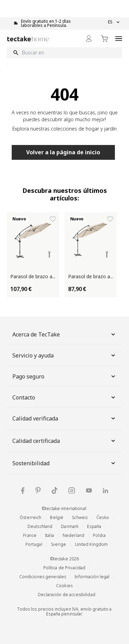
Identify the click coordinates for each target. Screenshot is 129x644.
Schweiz (80, 517)
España (94, 526)
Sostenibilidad (64, 463)
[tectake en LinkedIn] (105, 491)
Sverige (59, 544)
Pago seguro (64, 376)
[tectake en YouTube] (89, 490)
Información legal (92, 577)
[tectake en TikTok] (55, 490)
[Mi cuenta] (89, 38)
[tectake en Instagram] (72, 491)
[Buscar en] (64, 53)
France (30, 535)
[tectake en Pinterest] (38, 490)
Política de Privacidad (64, 568)
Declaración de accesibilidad (67, 595)
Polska (99, 535)
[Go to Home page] (28, 39)
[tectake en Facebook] (23, 491)
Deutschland (40, 526)
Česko (103, 517)
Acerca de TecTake (64, 334)
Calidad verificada (64, 418)
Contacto (64, 397)
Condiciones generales (43, 577)
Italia (50, 535)
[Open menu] (119, 38)
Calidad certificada (64, 441)
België (57, 517)
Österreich (30, 517)
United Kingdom (92, 544)
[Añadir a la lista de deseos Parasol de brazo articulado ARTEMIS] (53, 219)
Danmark (70, 526)
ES (114, 22)
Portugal (34, 544)
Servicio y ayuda (64, 355)
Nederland (73, 535)
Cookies (64, 586)
